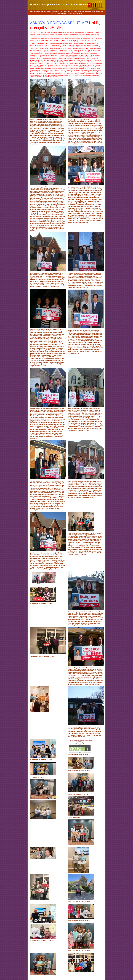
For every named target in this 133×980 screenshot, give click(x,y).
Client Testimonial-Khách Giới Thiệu (84, 11)
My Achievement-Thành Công (50, 11)
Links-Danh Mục (35, 11)
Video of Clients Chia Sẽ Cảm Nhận (67, 14)
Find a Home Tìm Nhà (66, 11)
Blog (81, 14)
